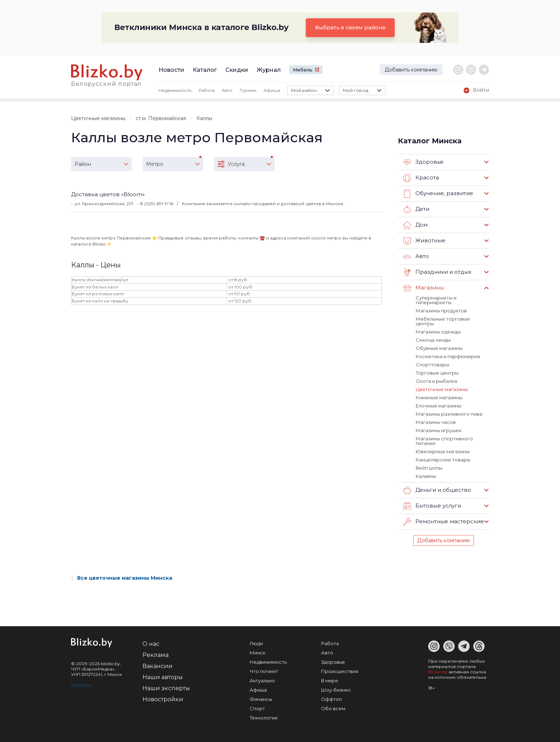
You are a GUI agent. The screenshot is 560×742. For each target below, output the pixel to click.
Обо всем (333, 708)
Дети (416, 209)
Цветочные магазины (98, 118)
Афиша (272, 90)
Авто (227, 90)
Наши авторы (163, 677)
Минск (257, 653)
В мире (330, 681)
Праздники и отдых (437, 272)
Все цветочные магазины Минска (122, 578)
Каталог (205, 70)
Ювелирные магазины (443, 451)
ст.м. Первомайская (161, 118)
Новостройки (163, 699)
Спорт (257, 708)
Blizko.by (438, 672)
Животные (424, 241)
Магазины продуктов (441, 311)
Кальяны (426, 476)
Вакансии (157, 666)
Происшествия (340, 671)
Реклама (156, 655)
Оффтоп (331, 699)
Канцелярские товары (443, 460)
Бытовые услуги (432, 506)
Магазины (424, 288)
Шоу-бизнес (336, 690)
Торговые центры (437, 373)
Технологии (264, 718)
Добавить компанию (411, 70)
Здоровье (423, 162)
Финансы (261, 699)
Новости (171, 70)
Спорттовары (432, 365)
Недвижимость (175, 90)
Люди (256, 643)
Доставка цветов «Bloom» (108, 194)
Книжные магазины (439, 397)
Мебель (303, 70)
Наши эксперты (166, 688)
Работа (207, 90)
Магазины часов (436, 422)
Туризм (248, 90)
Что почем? (264, 671)
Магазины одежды (438, 332)
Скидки (237, 70)
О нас (151, 644)
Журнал (269, 70)
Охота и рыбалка (436, 381)
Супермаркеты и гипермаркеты (436, 300)
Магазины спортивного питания (444, 441)
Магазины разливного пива (449, 414)
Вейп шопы (429, 468)
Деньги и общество (437, 490)
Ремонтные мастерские (444, 522)
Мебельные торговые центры (443, 321)
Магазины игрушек (439, 430)
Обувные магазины (439, 348)
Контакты (81, 685)
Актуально (262, 681)
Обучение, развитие (438, 194)
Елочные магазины (439, 406)
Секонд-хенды (433, 340)
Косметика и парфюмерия (448, 356)
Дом (415, 225)
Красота (421, 178)
